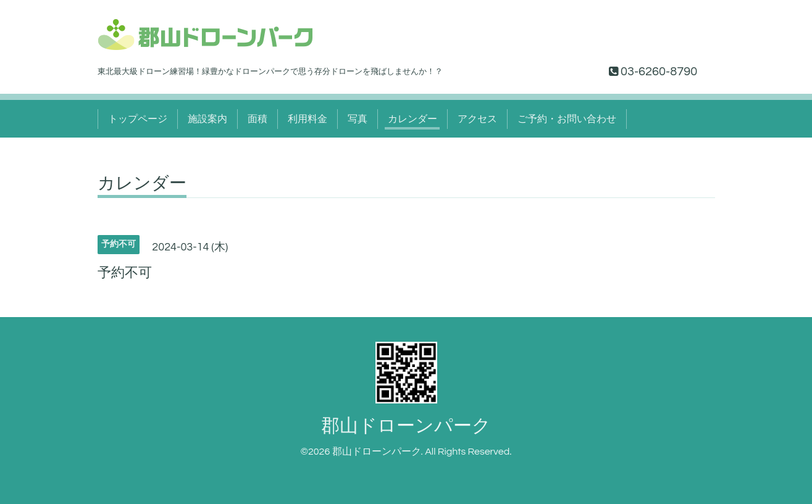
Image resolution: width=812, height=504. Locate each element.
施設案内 (207, 119)
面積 (257, 119)
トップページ (138, 119)
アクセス (477, 119)
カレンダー (412, 119)
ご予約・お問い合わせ (567, 119)
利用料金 (308, 119)
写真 (358, 119)
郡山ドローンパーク (406, 426)
